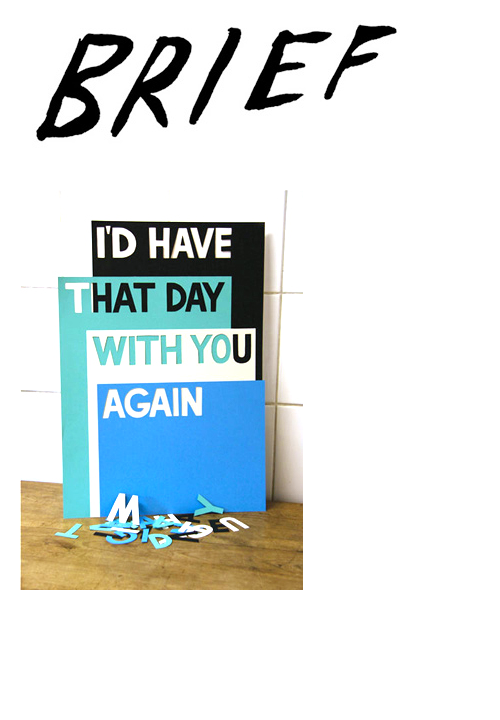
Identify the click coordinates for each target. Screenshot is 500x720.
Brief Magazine (250, 95)
